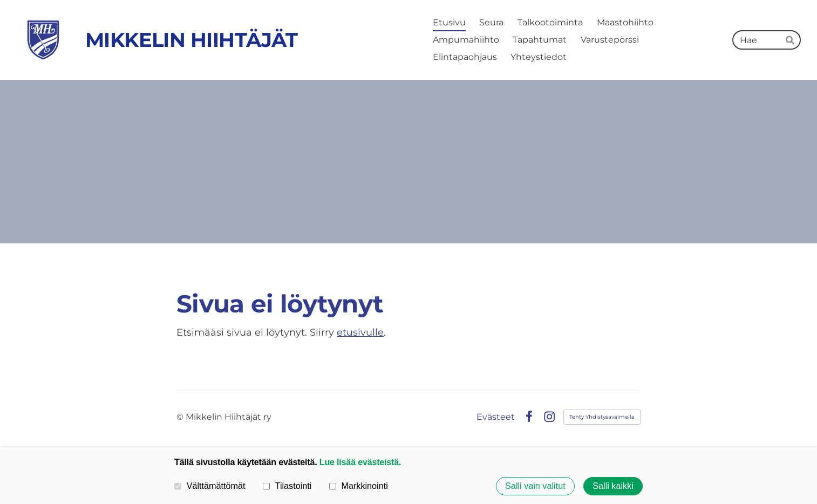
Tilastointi (287, 486)
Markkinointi (359, 486)
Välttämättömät (210, 486)
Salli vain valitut (535, 486)
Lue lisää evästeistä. (360, 462)
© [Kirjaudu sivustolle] (181, 417)
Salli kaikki (613, 486)
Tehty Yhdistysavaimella (602, 417)
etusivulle (360, 332)
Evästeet (496, 417)
